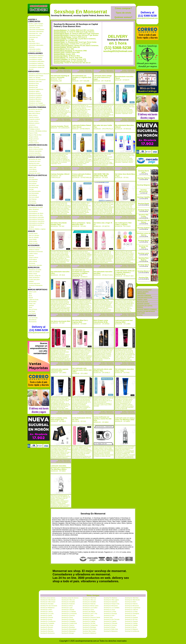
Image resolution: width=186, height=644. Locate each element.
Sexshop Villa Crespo (61, 44)
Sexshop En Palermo (131, 604)
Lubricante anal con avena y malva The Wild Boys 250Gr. (125, 419)
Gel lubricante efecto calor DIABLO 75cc (103, 370)
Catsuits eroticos (34, 117)
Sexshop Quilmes (60, 47)
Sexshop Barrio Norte (61, 34)
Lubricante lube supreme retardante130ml (60, 370)
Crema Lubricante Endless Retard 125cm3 (82, 175)
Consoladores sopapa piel (36, 67)
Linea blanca (32, 169)
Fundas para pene (34, 279)
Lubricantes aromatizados (36, 30)
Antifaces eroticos (34, 250)
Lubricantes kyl (33, 37)
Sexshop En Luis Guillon (90, 608)
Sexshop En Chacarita (110, 623)
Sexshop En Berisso (46, 629)
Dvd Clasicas (33, 199)
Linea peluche (33, 171)
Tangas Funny (33, 141)
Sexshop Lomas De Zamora (70, 598)
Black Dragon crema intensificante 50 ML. (101, 321)
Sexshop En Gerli (109, 615)
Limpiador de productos (36, 26)
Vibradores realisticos (35, 97)
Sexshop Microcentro (61, 35)
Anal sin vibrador (34, 237)
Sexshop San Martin (61, 56)
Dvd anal (31, 178)
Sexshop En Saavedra (110, 602)
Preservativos (33, 259)
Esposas (31, 255)
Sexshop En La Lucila (47, 613)
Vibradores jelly (33, 85)
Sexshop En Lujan (67, 608)
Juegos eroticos (33, 257)
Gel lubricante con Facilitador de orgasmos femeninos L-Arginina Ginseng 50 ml (81, 272)
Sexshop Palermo (60, 32)
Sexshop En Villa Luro (68, 600)
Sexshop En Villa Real (89, 598)
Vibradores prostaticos (35, 95)
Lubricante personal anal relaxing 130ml (124, 321)
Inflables (31, 281)
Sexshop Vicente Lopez (62, 61)
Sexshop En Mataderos (47, 608)
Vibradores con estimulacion (37, 80)
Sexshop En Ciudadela (47, 623)
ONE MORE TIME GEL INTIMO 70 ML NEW (101, 175)
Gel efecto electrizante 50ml (61, 321)
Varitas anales (33, 241)
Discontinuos (33, 320)
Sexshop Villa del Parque (62, 37)
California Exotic (34, 300)
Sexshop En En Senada (90, 619)
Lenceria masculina (34, 153)
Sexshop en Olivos (67, 606)
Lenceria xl (32, 125)
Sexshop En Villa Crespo (48, 602)
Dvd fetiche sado (34, 185)
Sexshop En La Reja (110, 612)
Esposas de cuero (34, 163)
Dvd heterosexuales (35, 191)
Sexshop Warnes (60, 58)
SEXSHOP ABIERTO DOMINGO (147, 309)
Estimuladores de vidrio (36, 215)
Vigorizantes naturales (35, 265)
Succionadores (33, 211)
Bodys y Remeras (34, 147)
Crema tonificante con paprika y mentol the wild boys (102, 419)
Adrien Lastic (33, 292)
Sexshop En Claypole (131, 621)
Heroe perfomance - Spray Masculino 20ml (81, 224)
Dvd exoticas (33, 183)
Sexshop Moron (59, 49)
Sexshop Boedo (59, 40)
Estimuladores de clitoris (36, 213)
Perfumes (32, 47)
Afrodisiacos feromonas (36, 252)
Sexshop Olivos (59, 54)
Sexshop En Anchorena (47, 633)
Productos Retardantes (36, 285)
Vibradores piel (33, 87)
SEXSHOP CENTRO (143, 304)
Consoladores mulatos (35, 59)
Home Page (54, 68)
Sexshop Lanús (59, 52)
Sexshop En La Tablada (69, 612)
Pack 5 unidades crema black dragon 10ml (59, 419)
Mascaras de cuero (34, 173)
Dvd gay (31, 189)
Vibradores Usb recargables (37, 105)
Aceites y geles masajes (36, 24)
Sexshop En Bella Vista (111, 629)
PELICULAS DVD (142, 302)
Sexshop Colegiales (61, 59)
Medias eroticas (33, 127)
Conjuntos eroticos (34, 119)
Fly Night (31, 39)
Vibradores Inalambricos (36, 89)
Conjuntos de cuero (34, 161)
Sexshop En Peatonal (68, 604)
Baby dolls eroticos (34, 113)
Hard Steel (32, 311)
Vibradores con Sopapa (36, 103)
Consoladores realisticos (36, 63)
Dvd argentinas (33, 180)
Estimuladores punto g (35, 225)
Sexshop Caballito (60, 39)
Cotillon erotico (33, 254)
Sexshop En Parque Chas (112, 604)
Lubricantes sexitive (35, 49)
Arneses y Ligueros (34, 111)
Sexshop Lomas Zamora (48, 598)
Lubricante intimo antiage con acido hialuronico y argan (103, 77)
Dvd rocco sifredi (34, 197)
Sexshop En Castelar (131, 623)
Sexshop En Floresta (47, 617)
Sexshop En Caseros (68, 625)
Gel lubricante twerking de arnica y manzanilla (60, 77)
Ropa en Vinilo (33, 133)
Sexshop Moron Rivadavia (63, 51)
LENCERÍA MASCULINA (145, 297)
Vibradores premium (35, 93)
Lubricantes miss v (34, 43)
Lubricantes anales (34, 28)
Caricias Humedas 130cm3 (60, 174)
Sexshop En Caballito (131, 625)
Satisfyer (31, 305)
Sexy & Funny (33, 309)
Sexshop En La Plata (131, 612)
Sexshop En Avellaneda (132, 631)
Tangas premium (34, 139)
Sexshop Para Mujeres (144, 259)
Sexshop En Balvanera (68, 631)
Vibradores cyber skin (35, 81)
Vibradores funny (34, 83)
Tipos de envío (123, 13)
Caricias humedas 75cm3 (60, 126)
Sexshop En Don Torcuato (112, 619)
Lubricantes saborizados (36, 45)
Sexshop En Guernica (68, 615)
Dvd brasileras (33, 181)
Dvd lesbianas (33, 195)
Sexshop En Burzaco (47, 627)
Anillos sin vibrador (34, 272)
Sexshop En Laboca (46, 612)
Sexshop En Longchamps (133, 608)
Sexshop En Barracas (47, 631)
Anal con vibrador (34, 235)
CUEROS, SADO (142, 300)
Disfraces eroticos (34, 123)
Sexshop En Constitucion (48, 621)
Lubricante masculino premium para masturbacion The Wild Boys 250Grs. (61, 468)
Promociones (33, 322)
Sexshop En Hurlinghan (132, 613)
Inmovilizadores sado (35, 165)
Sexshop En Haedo (46, 615)
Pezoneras (32, 263)
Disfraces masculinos (35, 151)
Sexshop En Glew (88, 615)
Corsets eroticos (34, 121)
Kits (30, 287)
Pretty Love (32, 303)
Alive (30, 294)
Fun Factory (32, 313)
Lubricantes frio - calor (35, 33)
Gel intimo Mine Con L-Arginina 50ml (80, 321)
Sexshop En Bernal (131, 627)
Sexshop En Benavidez (90, 629)
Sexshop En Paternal (89, 604)
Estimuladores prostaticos (36, 223)
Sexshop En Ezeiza (46, 619)
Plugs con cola (33, 243)
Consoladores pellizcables (37, 61)
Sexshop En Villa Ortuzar (48, 600)
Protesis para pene (34, 283)
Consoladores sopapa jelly (37, 65)
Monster (31, 69)
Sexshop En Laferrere (132, 610)
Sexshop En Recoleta (47, 604)
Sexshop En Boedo (110, 627)
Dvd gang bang (33, 187)
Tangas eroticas (33, 137)
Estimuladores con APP (36, 207)
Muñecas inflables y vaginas (37, 229)
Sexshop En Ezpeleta (131, 617)
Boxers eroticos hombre (36, 149)
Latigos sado (32, 167)
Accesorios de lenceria (35, 109)
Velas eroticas (33, 261)
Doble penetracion (34, 278)
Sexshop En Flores (67, 617)
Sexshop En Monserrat (80, 12)
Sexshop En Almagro (68, 633)
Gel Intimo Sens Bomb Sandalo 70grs (59, 224)
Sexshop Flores (59, 42)
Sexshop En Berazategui (69, 629)
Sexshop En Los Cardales (112, 608)
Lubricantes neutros (35, 35)
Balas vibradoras (34, 209)
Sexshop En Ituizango (110, 613)
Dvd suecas (32, 201)
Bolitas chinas (33, 274)
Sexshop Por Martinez (110, 598)
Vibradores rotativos (35, 101)
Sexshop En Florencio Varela (91, 617)
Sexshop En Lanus (88, 610)
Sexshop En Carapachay (90, 625)
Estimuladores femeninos (36, 219)
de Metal (31, 227)
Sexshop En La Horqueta (69, 613)
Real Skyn (32, 41)
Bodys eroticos (33, 115)
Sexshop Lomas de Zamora (63, 46)
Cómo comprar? (123, 8)
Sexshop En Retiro (131, 602)
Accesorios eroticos (34, 248)
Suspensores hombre (35, 155)
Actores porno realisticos (36, 56)
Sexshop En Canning (110, 625)
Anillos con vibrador (35, 78)
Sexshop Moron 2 (143, 271)
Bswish (31, 298)
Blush (30, 296)
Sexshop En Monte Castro (91, 606)
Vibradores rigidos (34, 91)
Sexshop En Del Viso (131, 619)
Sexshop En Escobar (68, 619)
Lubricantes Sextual (35, 51)
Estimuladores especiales (36, 217)
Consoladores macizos (35, 57)
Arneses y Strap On (35, 276)
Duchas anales (33, 233)
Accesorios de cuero (35, 159)
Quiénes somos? (123, 17)
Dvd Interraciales (34, 193)
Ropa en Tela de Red (35, 135)
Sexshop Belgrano (60, 30)
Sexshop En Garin (130, 615)
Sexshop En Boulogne (89, 627)
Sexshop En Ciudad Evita (69, 623)
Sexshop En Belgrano (131, 629)
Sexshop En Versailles (68, 602)
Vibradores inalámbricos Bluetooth (39, 74)
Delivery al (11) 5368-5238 (39, 328)
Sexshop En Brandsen (68, 627)
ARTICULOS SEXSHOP (144, 290)
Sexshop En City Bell (89, 623)
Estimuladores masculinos (37, 221)
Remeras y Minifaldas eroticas (38, 131)
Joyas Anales (33, 239)
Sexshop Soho (108, 617)
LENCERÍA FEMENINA (144, 295)
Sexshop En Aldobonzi (89, 633)
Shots (30, 307)
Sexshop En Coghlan (89, 621)
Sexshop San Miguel (89, 612)
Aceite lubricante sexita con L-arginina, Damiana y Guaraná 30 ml (125, 272)
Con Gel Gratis (33, 318)
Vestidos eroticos (34, 143)
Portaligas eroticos (34, 129)
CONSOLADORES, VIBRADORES (143, 293)
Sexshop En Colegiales (68, 621)
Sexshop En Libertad (68, 610)
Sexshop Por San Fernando (49, 606)
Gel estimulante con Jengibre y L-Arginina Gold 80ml (82, 77)
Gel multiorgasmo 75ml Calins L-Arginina (123, 224)
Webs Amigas (93, 595)
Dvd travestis (33, 203)
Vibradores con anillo (35, 270)
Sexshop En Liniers (46, 610)
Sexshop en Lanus (109, 610)
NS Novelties (33, 302)
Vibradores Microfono (35, 99)
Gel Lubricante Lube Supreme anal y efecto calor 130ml (82, 370)
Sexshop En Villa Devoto (132, 600)
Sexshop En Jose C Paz (90, 613)
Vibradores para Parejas (36, 76)
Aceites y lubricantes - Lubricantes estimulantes (63, 71)
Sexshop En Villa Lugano (111, 600)
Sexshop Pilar (59, 63)
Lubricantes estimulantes (36, 31)
